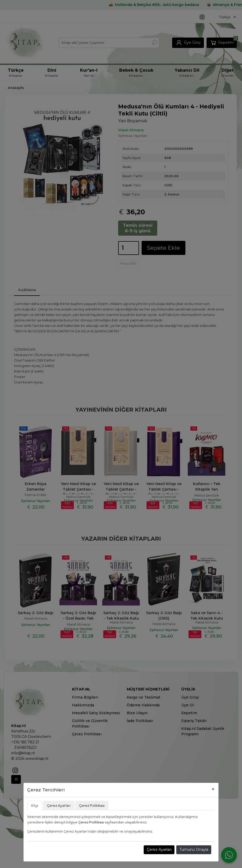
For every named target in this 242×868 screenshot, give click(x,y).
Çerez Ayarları (159, 849)
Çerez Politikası (91, 822)
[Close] (213, 789)
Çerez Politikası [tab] (92, 806)
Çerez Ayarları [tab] (59, 806)
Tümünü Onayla (194, 849)
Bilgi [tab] (35, 806)
